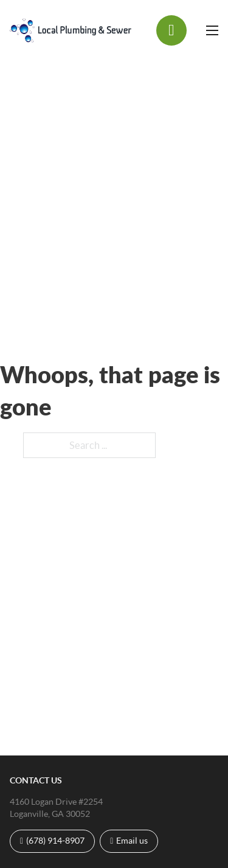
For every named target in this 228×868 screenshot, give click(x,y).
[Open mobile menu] (212, 30)
